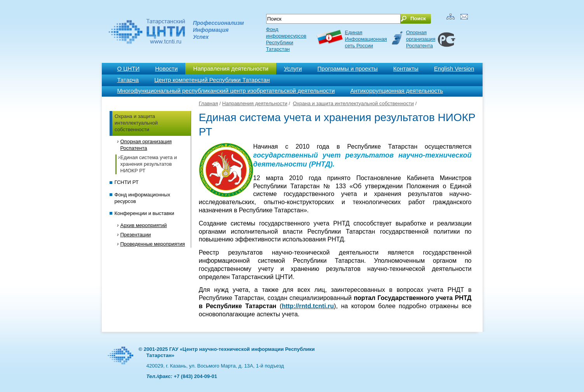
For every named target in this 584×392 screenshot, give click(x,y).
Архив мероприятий (144, 225)
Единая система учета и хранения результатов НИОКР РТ (149, 164)
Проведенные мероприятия (153, 244)
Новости (166, 69)
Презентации (136, 235)
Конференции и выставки (145, 213)
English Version (454, 69)
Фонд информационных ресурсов (142, 198)
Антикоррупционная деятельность (397, 91)
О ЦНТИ (129, 69)
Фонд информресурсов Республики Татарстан (286, 39)
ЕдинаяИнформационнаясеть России (366, 39)
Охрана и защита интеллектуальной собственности (136, 123)
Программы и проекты (348, 69)
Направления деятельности (231, 69)
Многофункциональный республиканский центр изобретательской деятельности (226, 91)
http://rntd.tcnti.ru (308, 306)
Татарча (128, 80)
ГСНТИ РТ (127, 182)
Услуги (293, 69)
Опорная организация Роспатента (421, 39)
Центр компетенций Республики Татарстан (212, 80)
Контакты (406, 69)
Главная (208, 103)
